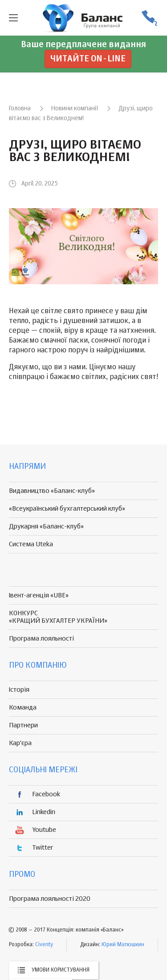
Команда (23, 708)
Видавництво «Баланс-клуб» (52, 491)
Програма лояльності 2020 (50, 899)
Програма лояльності (41, 639)
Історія (19, 690)
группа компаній (84, 18)
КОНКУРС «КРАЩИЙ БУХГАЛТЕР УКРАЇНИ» (58, 617)
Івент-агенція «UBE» (39, 595)
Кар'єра (20, 743)
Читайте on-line (88, 59)
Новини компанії (75, 109)
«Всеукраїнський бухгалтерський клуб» (67, 509)
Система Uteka (31, 544)
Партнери (23, 725)
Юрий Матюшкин (123, 945)
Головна (20, 109)
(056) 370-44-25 (149, 18)
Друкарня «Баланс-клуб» (46, 526)
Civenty (44, 945)
